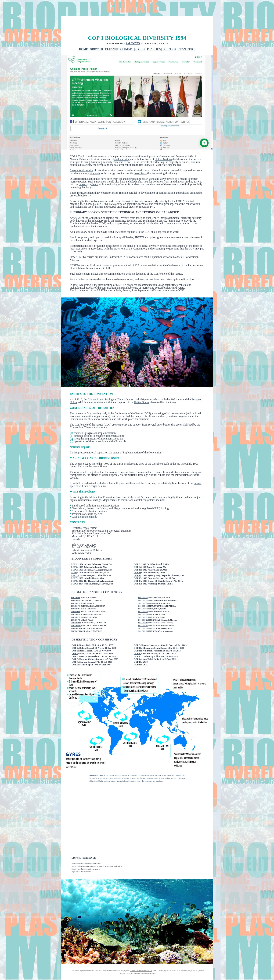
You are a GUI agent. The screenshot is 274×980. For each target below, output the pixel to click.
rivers (95, 171)
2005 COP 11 (76, 612)
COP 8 (137, 551)
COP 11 (137, 559)
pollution (158, 168)
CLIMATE (127, 36)
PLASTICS (154, 36)
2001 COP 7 (76, 601)
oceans (83, 171)
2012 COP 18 (143, 596)
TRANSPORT (186, 36)
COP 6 (74, 568)
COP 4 (74, 559)
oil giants (95, 160)
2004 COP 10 (76, 610)
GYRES (140, 36)
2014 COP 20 (143, 601)
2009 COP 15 (143, 587)
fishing (193, 459)
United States (142, 389)
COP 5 (74, 565)
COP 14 (137, 568)
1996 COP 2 (76, 587)
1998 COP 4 (76, 593)
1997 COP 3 (76, 590)
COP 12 (137, 562)
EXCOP (75, 562)
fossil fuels (140, 160)
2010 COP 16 (143, 590)
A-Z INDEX (133, 30)
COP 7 (74, 571)
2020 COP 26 (143, 618)
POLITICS (169, 36)
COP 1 (74, 551)
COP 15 (137, 571)
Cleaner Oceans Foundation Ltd (141, 958)
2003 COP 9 (76, 607)
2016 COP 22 (143, 607)
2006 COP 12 (76, 615)
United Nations (163, 146)
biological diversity (133, 188)
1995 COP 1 (76, 585)
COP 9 (137, 554)
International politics (82, 157)
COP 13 (137, 565)
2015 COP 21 (143, 604)
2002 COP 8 (76, 604)
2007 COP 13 (76, 618)
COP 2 (74, 554)
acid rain (196, 149)
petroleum (133, 166)
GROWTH (96, 36)
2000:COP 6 (76, 599)
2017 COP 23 (143, 610)
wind (152, 166)
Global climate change (85, 504)
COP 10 (137, 557)
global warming (121, 146)
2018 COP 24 (143, 612)
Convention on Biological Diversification (111, 386)
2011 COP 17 (143, 593)
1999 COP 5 (76, 596)
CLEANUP (112, 36)
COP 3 (74, 557)
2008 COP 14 (143, 585)
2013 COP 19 (143, 599)
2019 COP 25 (143, 615)
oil (120, 166)
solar (145, 166)
